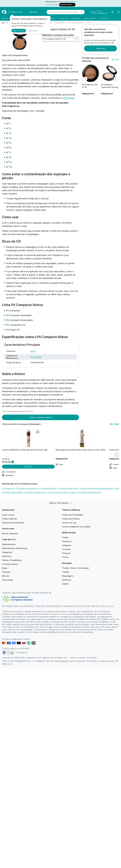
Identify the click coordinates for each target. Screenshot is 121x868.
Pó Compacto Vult (9, 488)
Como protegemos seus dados (76, 527)
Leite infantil (76, 18)
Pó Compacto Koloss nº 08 (60, 39)
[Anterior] (85, 79)
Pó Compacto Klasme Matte (12, 492)
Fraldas (65, 572)
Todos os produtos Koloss (40, 417)
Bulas (5, 568)
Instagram (67, 545)
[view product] (91, 73)
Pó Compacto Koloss (76, 23)
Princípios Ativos (10, 564)
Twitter (65, 537)
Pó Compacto (60, 23)
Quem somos (8, 515)
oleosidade (68, 98)
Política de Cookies (71, 519)
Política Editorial (9, 519)
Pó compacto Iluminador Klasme (35, 492)
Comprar (28, 467)
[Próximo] (116, 79)
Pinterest (66, 553)
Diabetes (52, 18)
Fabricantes (7, 580)
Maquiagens (68, 576)
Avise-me (101, 48)
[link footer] (8, 653)
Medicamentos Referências (15, 548)
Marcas (5, 576)
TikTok (65, 557)
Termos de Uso (69, 523)
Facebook (67, 541)
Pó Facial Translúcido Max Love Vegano (62, 492)
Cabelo (65, 584)
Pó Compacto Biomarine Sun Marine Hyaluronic (96, 488)
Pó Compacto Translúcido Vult (27, 488)
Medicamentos (9, 544)
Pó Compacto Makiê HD (48, 488)
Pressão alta (63, 18)
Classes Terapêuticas (12, 560)
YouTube (66, 549)
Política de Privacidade (72, 515)
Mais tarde (33, 31)
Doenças (6, 572)
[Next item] (117, 455)
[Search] (82, 12)
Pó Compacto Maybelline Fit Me (89, 492)
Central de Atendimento (13, 523)
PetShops (67, 580)
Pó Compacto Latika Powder (68, 488)
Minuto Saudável (10, 534)
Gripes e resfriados (9, 18)
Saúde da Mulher (90, 18)
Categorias (7, 552)
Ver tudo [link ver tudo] (115, 59)
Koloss (33, 351)
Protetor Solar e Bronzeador (76, 568)
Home (6, 23)
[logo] (4, 12)
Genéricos (103, 18)
